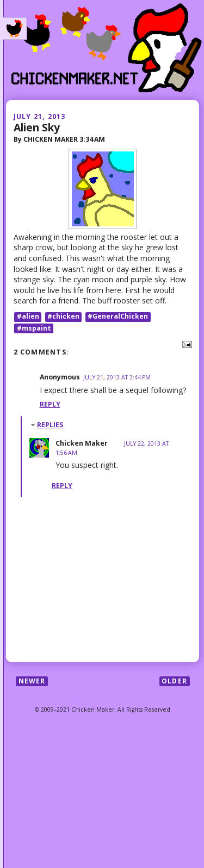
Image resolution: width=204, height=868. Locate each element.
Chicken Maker (82, 443)
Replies (50, 425)
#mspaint (34, 328)
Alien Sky (37, 127)
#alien (28, 317)
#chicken (63, 317)
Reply (50, 404)
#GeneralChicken (118, 317)
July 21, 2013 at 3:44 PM (117, 377)
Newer (32, 681)
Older (174, 681)
